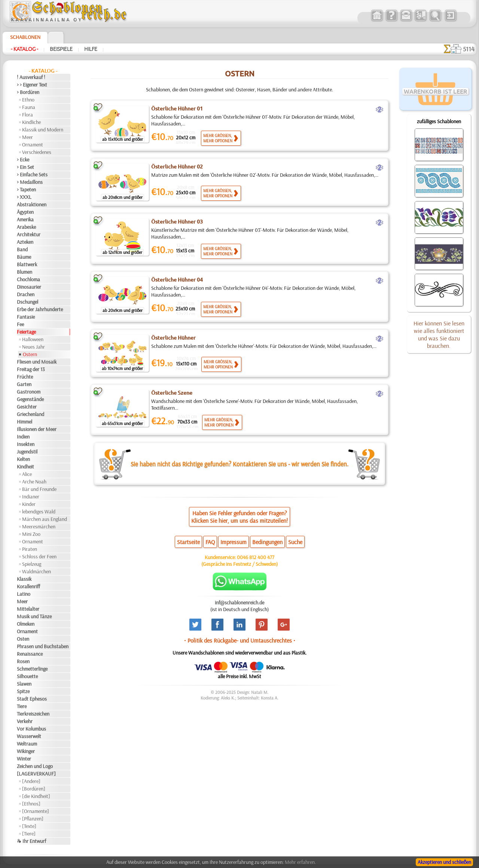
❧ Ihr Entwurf (31, 841)
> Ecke (23, 160)
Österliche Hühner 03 (177, 222)
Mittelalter (28, 609)
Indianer (31, 497)
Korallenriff (28, 586)
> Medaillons (30, 182)
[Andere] (31, 781)
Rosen (23, 661)
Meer (28, 137)
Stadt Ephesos (32, 699)
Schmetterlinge (32, 669)
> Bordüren (28, 92)
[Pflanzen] (33, 819)
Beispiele (61, 49)
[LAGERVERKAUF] (36, 774)
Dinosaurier (29, 287)
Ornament (33, 145)
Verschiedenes (37, 152)
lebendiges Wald (39, 512)
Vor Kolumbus (31, 729)
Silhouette (27, 676)
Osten (23, 639)
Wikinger (26, 751)
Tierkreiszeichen (33, 714)
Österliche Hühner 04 (177, 280)
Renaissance (30, 654)
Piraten (30, 549)
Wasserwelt (29, 736)
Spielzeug (32, 564)
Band (22, 249)
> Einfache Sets (32, 174)
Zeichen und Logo (35, 766)
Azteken (25, 242)
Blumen (25, 272)
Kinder (29, 504)
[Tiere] (29, 834)
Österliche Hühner (173, 338)
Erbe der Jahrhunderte (40, 309)
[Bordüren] (34, 789)
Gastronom (29, 392)
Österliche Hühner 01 (177, 109)
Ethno (28, 100)
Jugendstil (27, 452)
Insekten (26, 444)
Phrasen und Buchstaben (43, 646)
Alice (27, 474)
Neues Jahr (33, 347)
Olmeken (26, 624)
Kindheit (25, 467)
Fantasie (26, 317)
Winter (24, 759)
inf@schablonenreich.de (239, 603)
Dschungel (28, 302)
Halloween (33, 339)
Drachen (26, 294)
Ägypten (25, 212)
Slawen (24, 684)
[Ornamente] (36, 811)
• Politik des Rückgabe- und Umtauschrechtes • (240, 640)
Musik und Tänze (34, 616)
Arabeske (26, 227)
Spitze (23, 691)
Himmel (25, 422)
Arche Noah (34, 482)
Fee (20, 324)
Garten (24, 384)
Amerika (25, 219)
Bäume (24, 257)
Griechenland (30, 414)
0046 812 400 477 (256, 557)
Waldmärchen (36, 571)
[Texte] (29, 826)
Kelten (23, 459)
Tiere (22, 706)
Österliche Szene (172, 393)
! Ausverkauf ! (31, 77)
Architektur (29, 234)
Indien (23, 437)
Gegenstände (30, 399)
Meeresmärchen (39, 526)
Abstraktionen (32, 204)
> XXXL (24, 197)
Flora (28, 115)
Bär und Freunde (39, 489)
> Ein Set (25, 167)
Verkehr (25, 721)
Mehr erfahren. (300, 862)
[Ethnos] (31, 804)
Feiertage (26, 332)
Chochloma (28, 279)
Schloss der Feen (39, 556)
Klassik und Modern (43, 130)
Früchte (25, 377)
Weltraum (27, 744)
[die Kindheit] (36, 796)
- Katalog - (25, 49)
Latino (24, 594)
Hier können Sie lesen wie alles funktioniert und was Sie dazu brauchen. (439, 334)
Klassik (24, 579)
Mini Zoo (31, 534)
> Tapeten (26, 189)
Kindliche (31, 122)
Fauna (29, 107)
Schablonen (25, 37)
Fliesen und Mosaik (37, 362)
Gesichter (27, 407)
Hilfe (91, 49)
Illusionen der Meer (37, 429)
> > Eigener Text (32, 85)
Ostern (30, 354)
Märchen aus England (45, 519)
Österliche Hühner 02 (177, 167)
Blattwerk (27, 264)
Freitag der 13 (31, 369)
